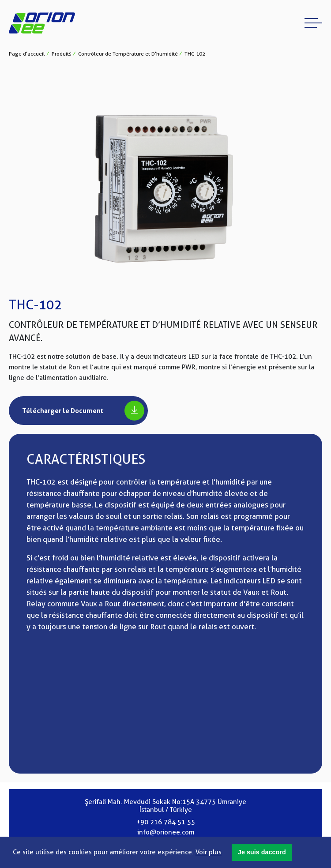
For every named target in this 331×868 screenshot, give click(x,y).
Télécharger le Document (83, 411)
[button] (262, 853)
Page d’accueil (27, 54)
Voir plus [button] (209, 852)
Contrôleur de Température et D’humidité (128, 54)
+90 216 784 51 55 (166, 822)
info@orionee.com (166, 832)
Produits (62, 54)
